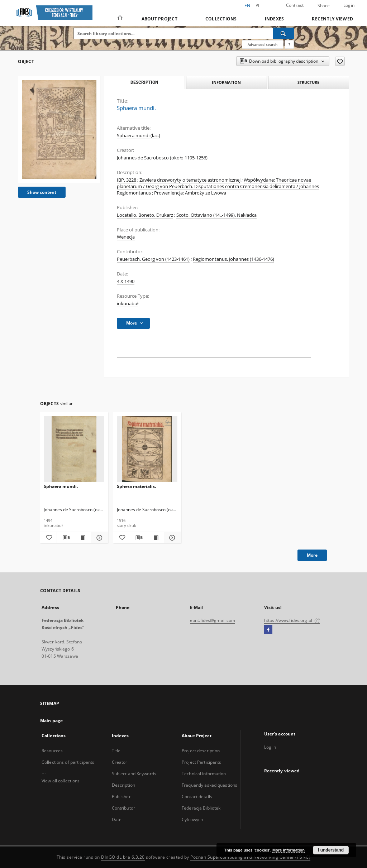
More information (289, 850)
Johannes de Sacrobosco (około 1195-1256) (162, 158)
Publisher (121, 797)
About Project (159, 19)
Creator (120, 762)
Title (116, 751)
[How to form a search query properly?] (289, 44)
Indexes (275, 19)
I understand (331, 850)
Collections (221, 19)
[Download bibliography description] (65, 538)
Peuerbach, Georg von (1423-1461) (153, 259)
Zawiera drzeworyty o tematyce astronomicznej (190, 180)
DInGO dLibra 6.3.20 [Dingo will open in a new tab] (123, 857)
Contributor (123, 808)
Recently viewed (332, 19)
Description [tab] (144, 82)
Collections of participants (68, 762)
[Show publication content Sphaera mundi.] (82, 538)
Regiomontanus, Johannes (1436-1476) (233, 259)
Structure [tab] (308, 82)
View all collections (61, 781)
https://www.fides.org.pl (292, 620)
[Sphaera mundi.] (59, 129)
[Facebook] (268, 630)
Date (117, 819)
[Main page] (120, 19)
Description (123, 785)
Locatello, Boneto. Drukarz (145, 215)
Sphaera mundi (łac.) (139, 136)
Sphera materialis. (136, 486)
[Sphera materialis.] (147, 449)
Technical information (204, 774)
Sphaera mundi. (61, 486)
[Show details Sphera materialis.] (171, 538)
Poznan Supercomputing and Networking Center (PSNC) (250, 857)
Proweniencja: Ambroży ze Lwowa (190, 193)
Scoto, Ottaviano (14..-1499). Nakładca (216, 215)
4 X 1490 (126, 281)
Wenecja (126, 237)
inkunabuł (128, 304)
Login (349, 5)
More (312, 555)
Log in (270, 747)
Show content (42, 192)
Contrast (295, 5)
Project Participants (201, 762)
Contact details (197, 797)
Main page (51, 721)
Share (324, 6)
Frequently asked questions (209, 785)
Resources (52, 751)
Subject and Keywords (134, 774)
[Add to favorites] (340, 61)
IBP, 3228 (127, 180)
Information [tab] (226, 82)
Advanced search (263, 44)
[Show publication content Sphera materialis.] (156, 538)
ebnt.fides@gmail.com (213, 620)
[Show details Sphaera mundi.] (98, 538)
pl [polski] (258, 6)
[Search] (283, 33)
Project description (201, 751)
